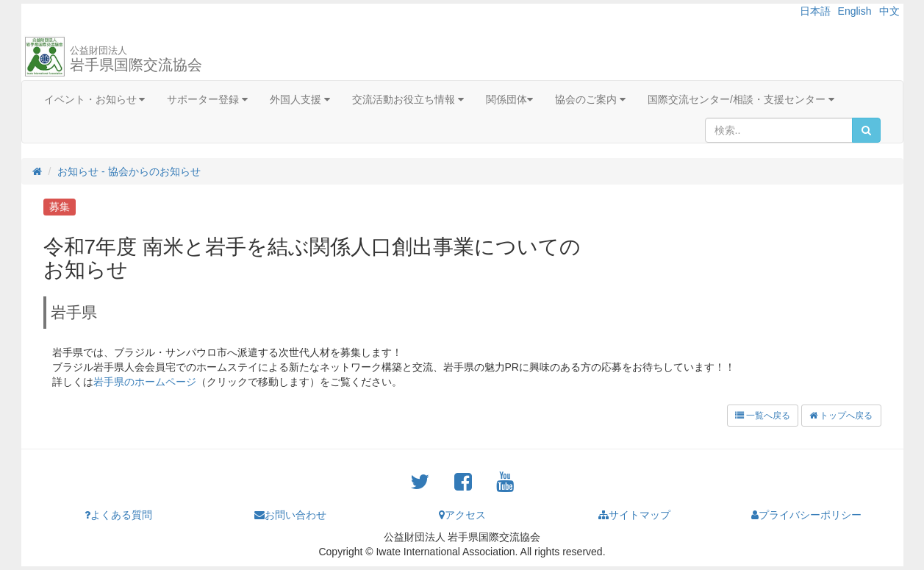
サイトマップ (634, 515)
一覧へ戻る (763, 416)
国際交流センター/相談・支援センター (741, 99)
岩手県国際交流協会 (136, 59)
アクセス (462, 515)
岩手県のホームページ (145, 382)
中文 (889, 11)
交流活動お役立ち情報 (408, 99)
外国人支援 (300, 99)
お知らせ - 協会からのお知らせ (129, 171)
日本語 (815, 11)
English (855, 11)
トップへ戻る (841, 416)
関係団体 (509, 99)
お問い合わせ (290, 515)
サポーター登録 (207, 99)
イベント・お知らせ (95, 99)
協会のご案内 (590, 99)
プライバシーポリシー (806, 515)
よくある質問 (118, 515)
